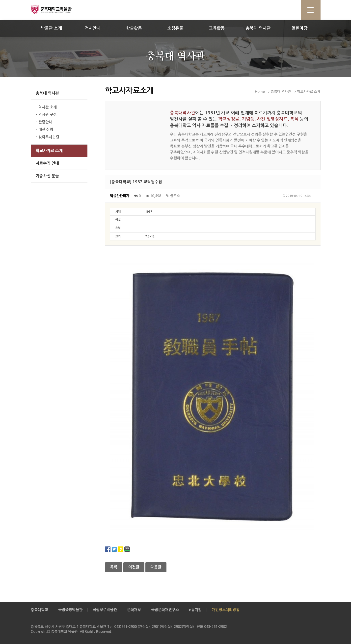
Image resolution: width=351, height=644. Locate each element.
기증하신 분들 (47, 176)
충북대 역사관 (258, 28)
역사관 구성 (48, 115)
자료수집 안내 (47, 163)
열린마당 (299, 28)
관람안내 (45, 122)
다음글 (156, 567)
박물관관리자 (120, 196)
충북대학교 (39, 610)
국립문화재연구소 (165, 610)
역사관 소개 (48, 107)
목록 (114, 567)
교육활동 (217, 28)
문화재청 (134, 610)
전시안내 (93, 28)
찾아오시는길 (49, 137)
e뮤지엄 (195, 610)
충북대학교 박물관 (57, 10)
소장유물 (175, 28)
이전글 (134, 567)
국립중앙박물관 (70, 610)
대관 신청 (46, 129)
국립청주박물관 (105, 610)
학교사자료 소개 (49, 151)
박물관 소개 (51, 28)
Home (260, 92)
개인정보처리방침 (226, 610)
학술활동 (134, 28)
